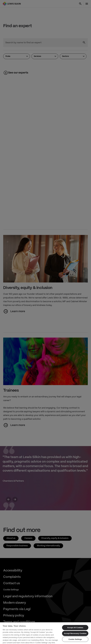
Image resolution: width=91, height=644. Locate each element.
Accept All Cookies (75, 628)
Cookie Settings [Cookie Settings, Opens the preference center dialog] (75, 639)
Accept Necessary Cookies (75, 633)
